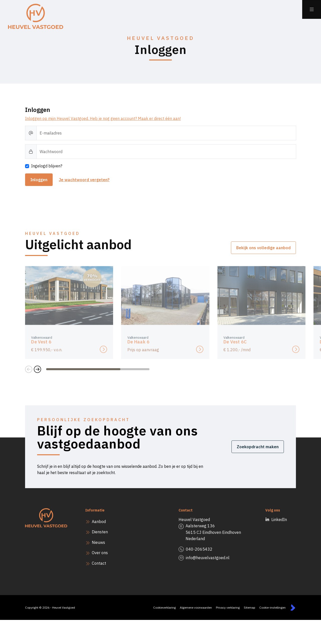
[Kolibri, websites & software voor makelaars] (293, 607)
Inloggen (39, 180)
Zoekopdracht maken (258, 447)
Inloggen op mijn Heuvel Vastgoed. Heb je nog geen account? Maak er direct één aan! (103, 118)
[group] (69, 316)
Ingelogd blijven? (47, 166)
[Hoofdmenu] (312, 9)
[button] (29, 369)
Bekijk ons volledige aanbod (263, 248)
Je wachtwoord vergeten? (84, 180)
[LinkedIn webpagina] (270, 520)
